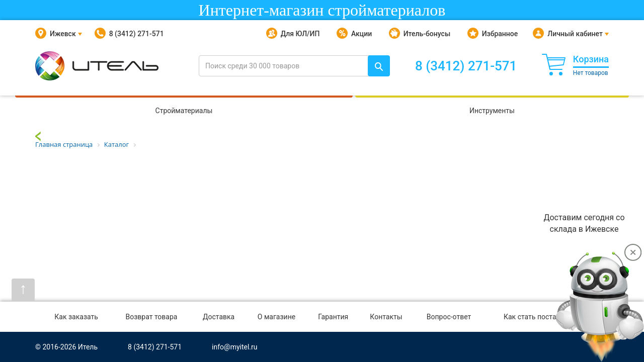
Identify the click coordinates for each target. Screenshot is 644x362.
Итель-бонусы (420, 34)
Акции (354, 34)
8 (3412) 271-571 (129, 34)
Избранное (493, 34)
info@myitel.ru (234, 347)
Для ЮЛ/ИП (293, 34)
